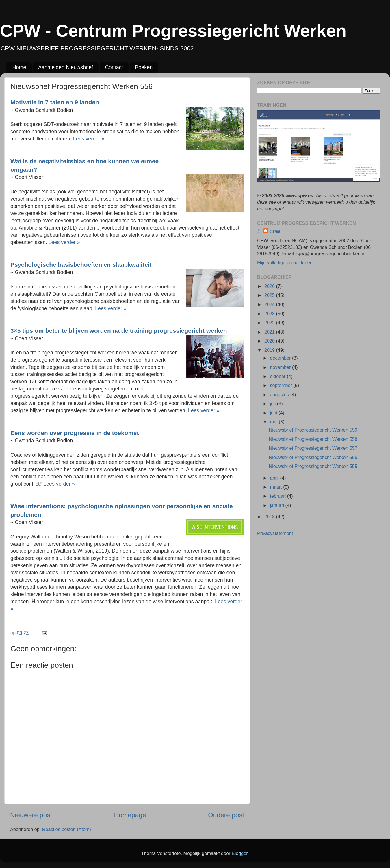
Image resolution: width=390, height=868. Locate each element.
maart (276, 487)
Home (19, 67)
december (281, 358)
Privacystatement (275, 533)
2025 (270, 295)
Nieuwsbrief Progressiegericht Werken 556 (313, 457)
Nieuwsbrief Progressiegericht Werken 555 (313, 466)
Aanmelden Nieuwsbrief (66, 67)
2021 (270, 332)
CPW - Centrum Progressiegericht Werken (173, 31)
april (275, 478)
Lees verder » (89, 139)
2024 (270, 304)
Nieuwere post (31, 815)
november (281, 367)
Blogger (240, 853)
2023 (270, 314)
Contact (114, 67)
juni (274, 413)
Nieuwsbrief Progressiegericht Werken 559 (313, 430)
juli (273, 404)
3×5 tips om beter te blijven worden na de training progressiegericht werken (119, 331)
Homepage (130, 815)
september (282, 385)
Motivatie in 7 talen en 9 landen (55, 102)
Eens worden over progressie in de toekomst (75, 433)
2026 (270, 286)
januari (277, 505)
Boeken (144, 67)
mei (274, 422)
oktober (278, 376)
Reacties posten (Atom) (67, 829)
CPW (275, 232)
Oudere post (226, 815)
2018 (270, 517)
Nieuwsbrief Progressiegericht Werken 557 (313, 448)
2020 (270, 341)
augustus (280, 395)
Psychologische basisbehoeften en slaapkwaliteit (81, 265)
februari (278, 496)
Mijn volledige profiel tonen (285, 262)
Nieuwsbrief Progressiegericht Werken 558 (313, 439)
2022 (270, 323)
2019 (270, 350)
